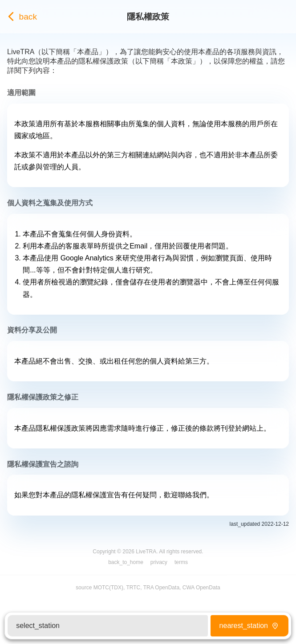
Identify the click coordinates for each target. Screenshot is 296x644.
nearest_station (250, 626)
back (20, 17)
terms (181, 562)
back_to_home (126, 562)
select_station (38, 626)
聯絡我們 (192, 495)
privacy (159, 562)
